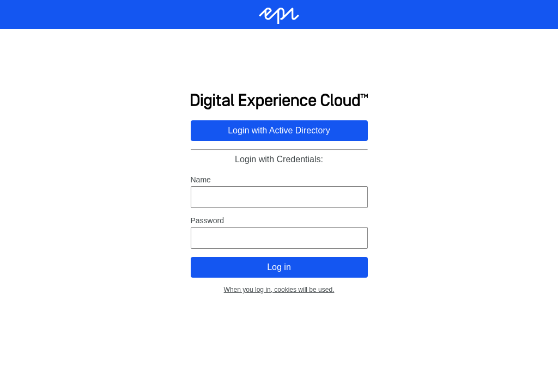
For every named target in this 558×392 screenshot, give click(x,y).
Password (207, 220)
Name (201, 180)
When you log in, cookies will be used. (279, 290)
